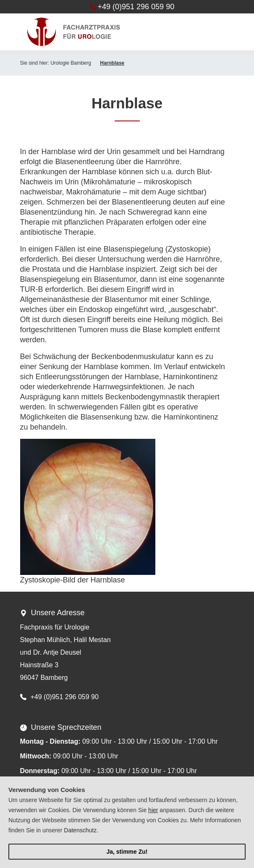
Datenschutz (80, 830)
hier (153, 810)
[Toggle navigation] (221, 32)
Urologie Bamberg (71, 63)
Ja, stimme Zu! (127, 852)
